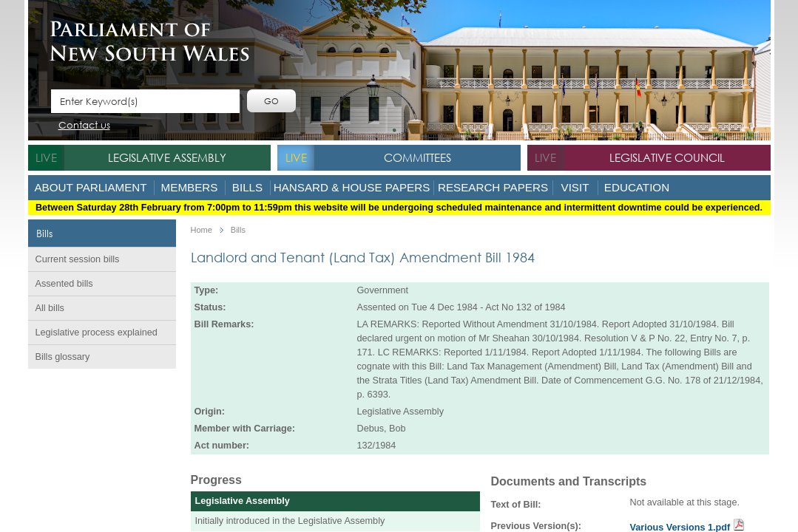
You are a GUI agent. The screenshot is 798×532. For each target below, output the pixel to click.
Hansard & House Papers (352, 187)
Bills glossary (63, 357)
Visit (575, 187)
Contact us (84, 126)
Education (637, 187)
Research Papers (493, 187)
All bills (50, 308)
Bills (247, 187)
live (46, 157)
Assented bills (64, 284)
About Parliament (90, 187)
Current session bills (78, 259)
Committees (417, 157)
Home (202, 230)
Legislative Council (667, 157)
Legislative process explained (97, 332)
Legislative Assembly (167, 157)
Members (190, 187)
